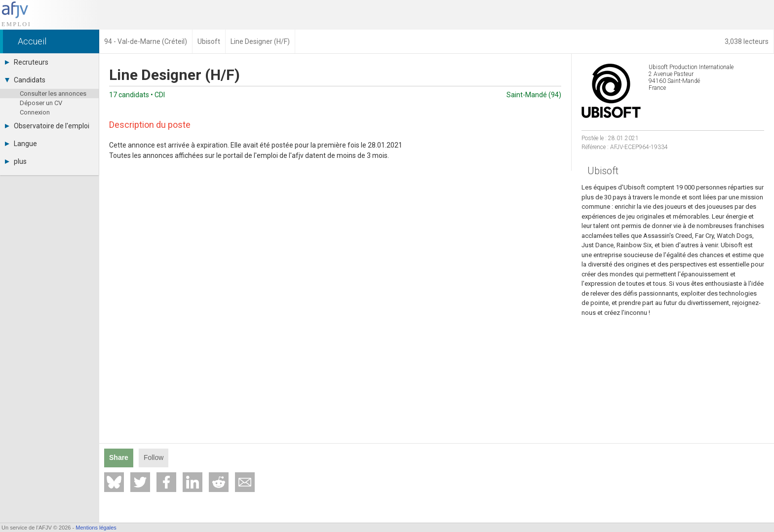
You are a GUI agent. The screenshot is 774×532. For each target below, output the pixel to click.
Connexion (35, 112)
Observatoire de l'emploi (47, 126)
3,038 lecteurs (747, 41)
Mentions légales (96, 528)
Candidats (25, 80)
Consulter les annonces (53, 94)
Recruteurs (27, 62)
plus (16, 161)
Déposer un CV (41, 103)
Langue (21, 144)
